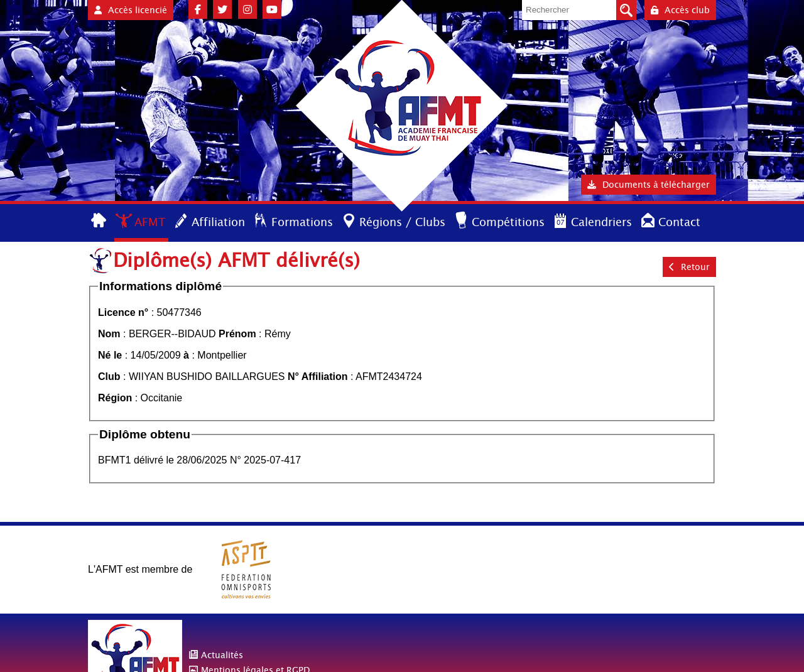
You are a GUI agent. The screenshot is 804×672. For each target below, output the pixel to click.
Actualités (222, 655)
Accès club (680, 10)
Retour (689, 267)
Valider (626, 10)
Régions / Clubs (402, 222)
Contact (679, 222)
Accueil (100, 221)
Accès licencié (131, 10)
